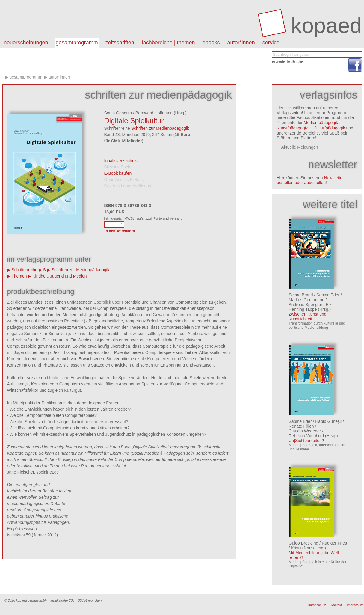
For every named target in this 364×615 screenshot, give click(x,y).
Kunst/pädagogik (292, 128)
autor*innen (241, 43)
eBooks (211, 43)
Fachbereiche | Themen (168, 43)
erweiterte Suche (288, 61)
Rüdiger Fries (334, 543)
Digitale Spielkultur (134, 121)
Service (271, 43)
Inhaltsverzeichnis (121, 161)
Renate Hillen (301, 426)
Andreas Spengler (306, 305)
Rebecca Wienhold (306, 436)
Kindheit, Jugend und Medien (59, 276)
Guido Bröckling (304, 543)
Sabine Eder (328, 295)
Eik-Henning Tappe (311, 307)
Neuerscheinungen (26, 43)
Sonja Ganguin (118, 113)
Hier (281, 178)
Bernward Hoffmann (154, 113)
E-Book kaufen (118, 173)
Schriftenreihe (24, 270)
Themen (19, 276)
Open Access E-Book (124, 180)
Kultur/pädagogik (329, 128)
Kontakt (336, 605)
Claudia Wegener (305, 431)
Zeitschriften (120, 43)
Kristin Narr (301, 548)
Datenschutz (317, 605)
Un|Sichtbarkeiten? (306, 441)
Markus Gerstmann (307, 300)
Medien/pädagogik (321, 123)
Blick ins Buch (117, 167)
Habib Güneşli (328, 421)
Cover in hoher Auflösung (128, 186)
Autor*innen (59, 77)
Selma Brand (301, 295)
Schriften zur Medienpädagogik (160, 128)
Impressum (355, 605)
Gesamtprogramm (77, 43)
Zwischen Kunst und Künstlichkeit (308, 316)
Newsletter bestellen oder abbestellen (310, 180)
